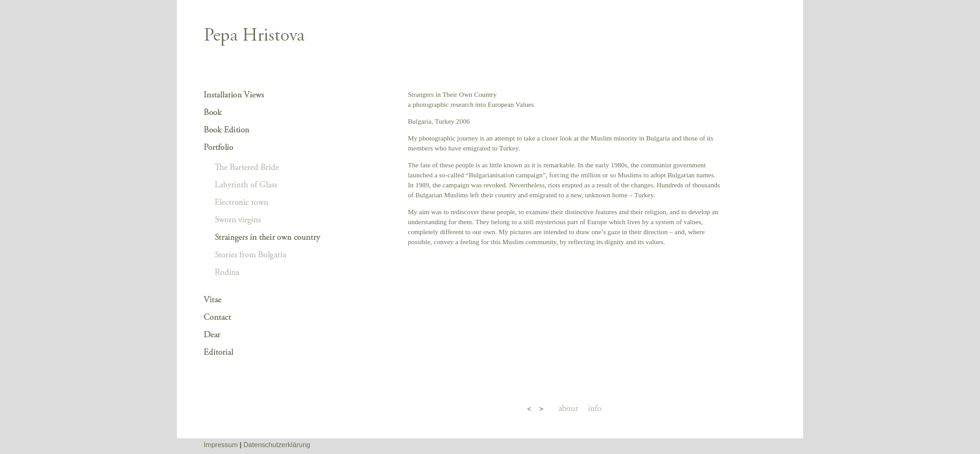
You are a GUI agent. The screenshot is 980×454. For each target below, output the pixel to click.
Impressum (221, 445)
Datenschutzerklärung (277, 445)
